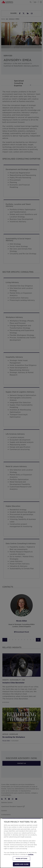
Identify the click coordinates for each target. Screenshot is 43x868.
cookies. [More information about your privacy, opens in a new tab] (31, 854)
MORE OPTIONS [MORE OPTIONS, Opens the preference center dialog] (22, 858)
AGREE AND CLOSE (21, 864)
